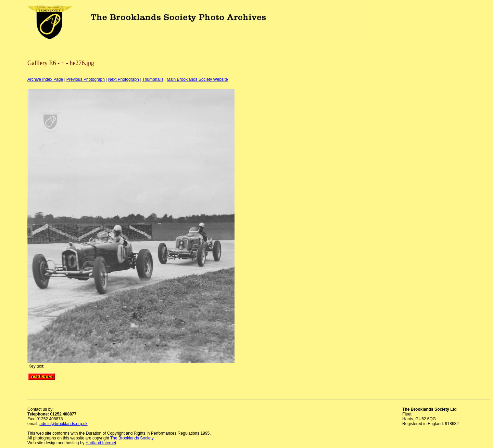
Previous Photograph (86, 79)
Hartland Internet (101, 443)
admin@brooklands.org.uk (63, 424)
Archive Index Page (45, 79)
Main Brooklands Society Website (197, 79)
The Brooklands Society (132, 438)
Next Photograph (124, 79)
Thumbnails (153, 79)
